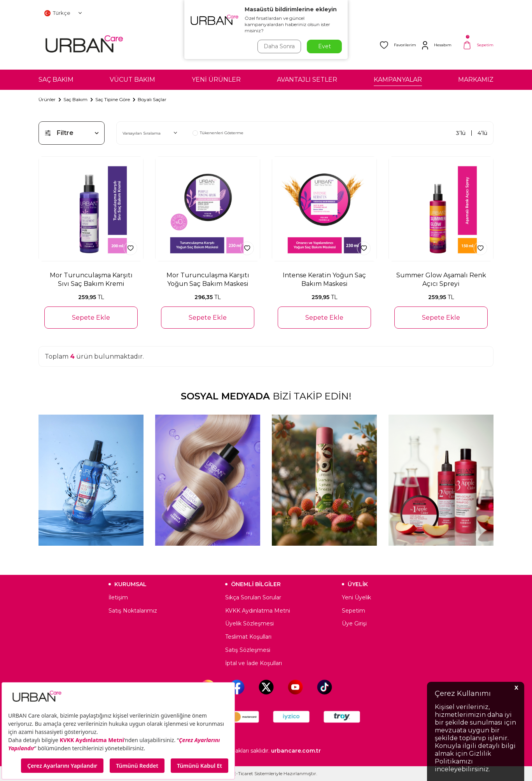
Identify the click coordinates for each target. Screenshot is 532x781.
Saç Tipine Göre (113, 99)
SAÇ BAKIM (56, 80)
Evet (325, 46)
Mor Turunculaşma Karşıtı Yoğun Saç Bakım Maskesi (208, 279)
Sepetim (353, 611)
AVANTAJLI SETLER (307, 80)
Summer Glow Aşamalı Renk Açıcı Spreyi (441, 279)
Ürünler (47, 99)
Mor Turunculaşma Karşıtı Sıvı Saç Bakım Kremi (91, 279)
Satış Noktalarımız (133, 611)
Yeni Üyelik (356, 597)
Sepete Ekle (91, 318)
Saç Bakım (75, 99)
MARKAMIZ (476, 80)
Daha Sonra (279, 46)
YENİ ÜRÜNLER (216, 80)
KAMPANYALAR (398, 80)
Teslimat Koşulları (248, 637)
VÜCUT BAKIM (132, 80)
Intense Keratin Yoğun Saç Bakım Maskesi (324, 279)
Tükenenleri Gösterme (218, 133)
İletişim (118, 597)
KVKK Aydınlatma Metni (258, 611)
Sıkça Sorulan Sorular (253, 597)
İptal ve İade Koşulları (254, 663)
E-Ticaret (243, 773)
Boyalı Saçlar (152, 99)
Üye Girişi (354, 623)
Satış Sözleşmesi (248, 650)
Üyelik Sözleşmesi (249, 623)
